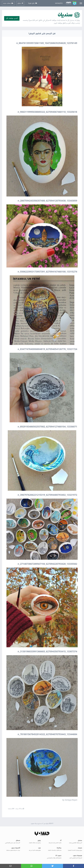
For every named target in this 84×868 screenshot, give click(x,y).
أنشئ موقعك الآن (12, 18)
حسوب (33, 824)
